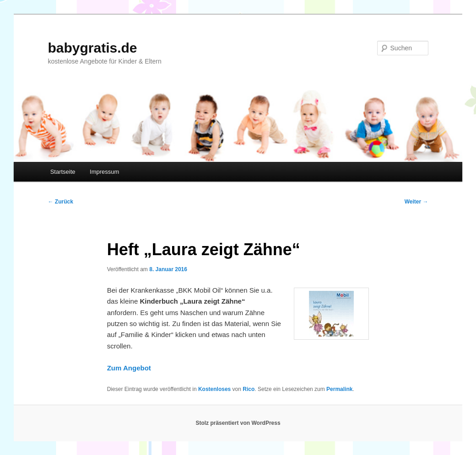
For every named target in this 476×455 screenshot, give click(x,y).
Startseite (63, 172)
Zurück (60, 202)
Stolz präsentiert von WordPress (238, 423)
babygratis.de (92, 48)
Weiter (416, 202)
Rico (249, 389)
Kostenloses (214, 389)
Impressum (104, 172)
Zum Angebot (129, 368)
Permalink (339, 389)
